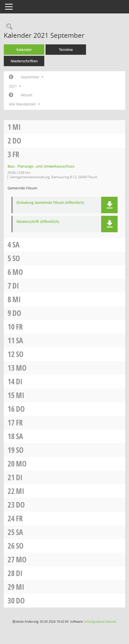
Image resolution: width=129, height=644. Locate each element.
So (16, 258)
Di (16, 286)
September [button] (32, 77)
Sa (16, 245)
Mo (18, 272)
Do (17, 141)
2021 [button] (15, 86)
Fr (16, 154)
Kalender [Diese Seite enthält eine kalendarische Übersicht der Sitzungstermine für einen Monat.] (24, 50)
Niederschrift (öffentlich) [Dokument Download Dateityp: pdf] (38, 222)
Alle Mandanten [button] (24, 104)
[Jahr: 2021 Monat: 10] (11, 95)
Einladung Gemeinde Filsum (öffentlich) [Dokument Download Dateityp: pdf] (50, 203)
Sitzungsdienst (100, 622)
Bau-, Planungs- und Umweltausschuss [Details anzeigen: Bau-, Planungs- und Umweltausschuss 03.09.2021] (41, 166)
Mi (17, 127)
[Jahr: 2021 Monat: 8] (11, 77)
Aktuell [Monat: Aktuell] (27, 95)
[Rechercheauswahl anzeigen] (8, 27)
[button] (109, 205)
